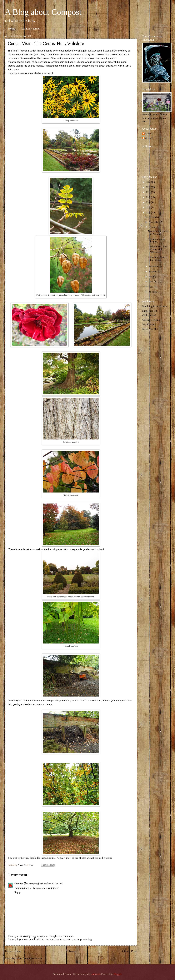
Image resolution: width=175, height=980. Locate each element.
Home (12, 29)
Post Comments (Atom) (30, 958)
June (151, 282)
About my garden (30, 29)
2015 (148, 208)
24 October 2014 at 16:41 (52, 884)
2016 (148, 202)
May (151, 287)
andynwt (96, 974)
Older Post (130, 951)
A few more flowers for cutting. (158, 259)
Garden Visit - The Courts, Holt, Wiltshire (158, 250)
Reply (17, 892)
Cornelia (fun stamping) (27, 884)
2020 (148, 182)
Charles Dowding (151, 320)
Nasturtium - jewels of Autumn (158, 233)
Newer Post (13, 951)
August (153, 272)
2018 (148, 192)
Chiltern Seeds (150, 315)
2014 (148, 213)
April (151, 292)
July (151, 277)
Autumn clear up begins (157, 240)
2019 (148, 187)
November (154, 222)
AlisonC (149, 134)
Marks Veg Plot (150, 329)
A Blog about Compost (43, 12)
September (154, 267)
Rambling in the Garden (155, 306)
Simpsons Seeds (150, 311)
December (154, 217)
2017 (148, 197)
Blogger (118, 974)
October (153, 227)
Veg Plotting (149, 325)
